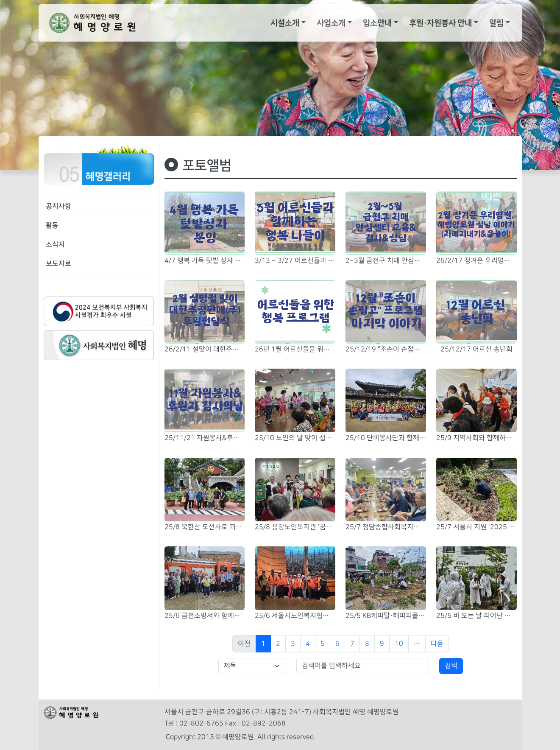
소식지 (55, 244)
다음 (437, 644)
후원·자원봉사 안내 (440, 23)
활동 (52, 225)
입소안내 (377, 23)
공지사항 (59, 206)
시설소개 (285, 23)
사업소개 (331, 23)
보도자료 (59, 263)
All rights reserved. (286, 737)
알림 (496, 23)
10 (399, 644)
